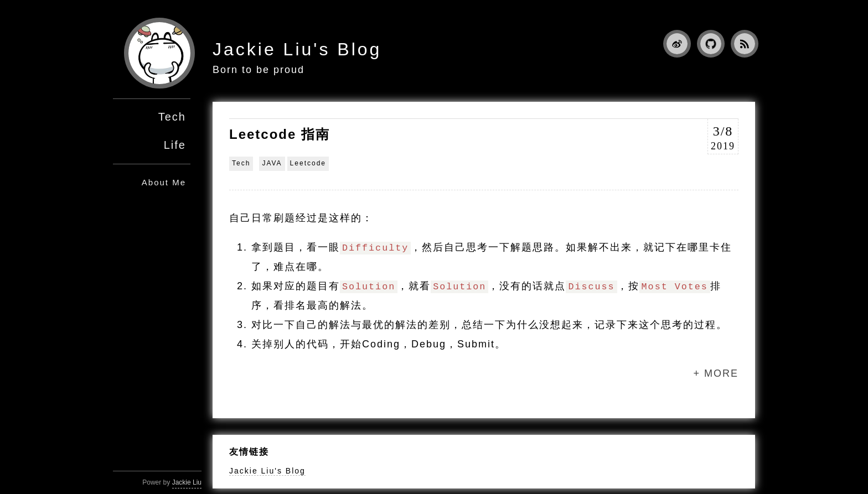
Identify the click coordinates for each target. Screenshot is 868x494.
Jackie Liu (187, 482)
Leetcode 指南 (280, 134)
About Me (164, 182)
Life (175, 145)
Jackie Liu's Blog (297, 49)
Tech (172, 117)
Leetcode (308, 163)
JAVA (272, 163)
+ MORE (716, 373)
